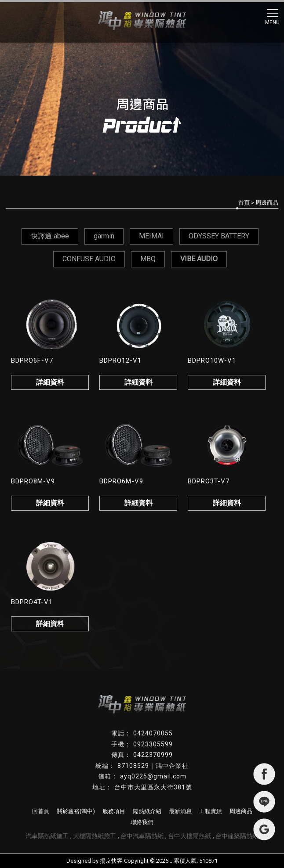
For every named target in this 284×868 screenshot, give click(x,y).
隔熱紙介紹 (147, 811)
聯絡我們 (142, 822)
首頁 (244, 203)
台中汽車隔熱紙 (142, 836)
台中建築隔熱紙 (237, 836)
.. (171, 861)
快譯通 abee (50, 236)
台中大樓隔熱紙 (189, 836)
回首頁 (41, 811)
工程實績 (211, 811)
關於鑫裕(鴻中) (76, 811)
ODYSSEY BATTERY (219, 236)
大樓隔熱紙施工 (95, 836)
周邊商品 (241, 811)
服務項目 (114, 811)
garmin (104, 236)
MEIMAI (151, 236)
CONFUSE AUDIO (89, 259)
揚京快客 (111, 861)
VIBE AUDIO (199, 259)
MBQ (148, 259)
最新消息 (180, 811)
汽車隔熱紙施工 (47, 836)
